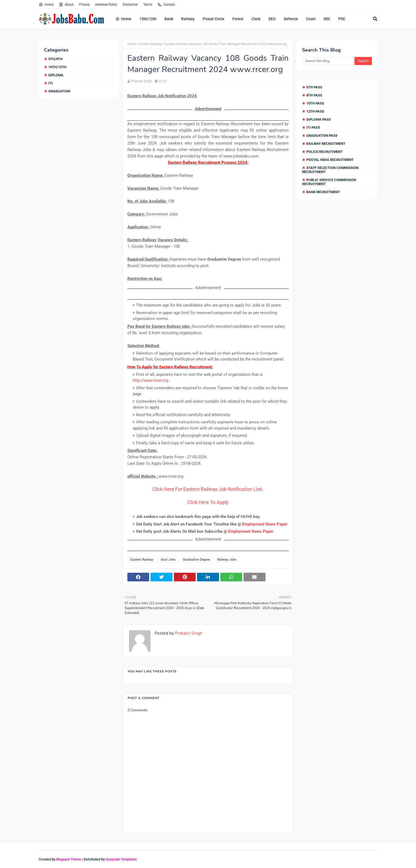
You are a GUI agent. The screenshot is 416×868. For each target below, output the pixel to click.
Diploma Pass (319, 119)
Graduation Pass (322, 136)
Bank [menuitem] (169, 19)
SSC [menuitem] (327, 19)
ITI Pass (313, 127)
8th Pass (314, 95)
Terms (148, 5)
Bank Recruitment (323, 192)
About (66, 5)
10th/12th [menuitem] (148, 19)
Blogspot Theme (69, 859)
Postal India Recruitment (330, 160)
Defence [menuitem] (291, 19)
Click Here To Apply (208, 502)
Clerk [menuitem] (256, 19)
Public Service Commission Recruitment (329, 182)
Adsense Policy (106, 5)
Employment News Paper (265, 524)
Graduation (59, 91)
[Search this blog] (328, 61)
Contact (166, 5)
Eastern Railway (150, 44)
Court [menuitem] (311, 19)
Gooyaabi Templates (121, 859)
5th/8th (55, 59)
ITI (51, 83)
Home (46, 5)
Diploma (56, 75)
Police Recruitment (324, 152)
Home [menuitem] (123, 19)
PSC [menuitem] (342, 19)
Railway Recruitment (326, 144)
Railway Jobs (227, 560)
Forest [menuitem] (238, 19)
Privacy (84, 5)
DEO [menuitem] (272, 19)
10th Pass (315, 103)
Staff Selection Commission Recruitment (330, 170)
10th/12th (57, 67)
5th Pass (314, 87)
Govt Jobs (168, 560)
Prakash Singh (141, 81)
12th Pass (315, 111)
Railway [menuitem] (188, 19)
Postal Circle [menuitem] (214, 19)
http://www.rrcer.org (150, 380)
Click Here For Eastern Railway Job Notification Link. (208, 489)
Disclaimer (130, 5)
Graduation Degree (196, 560)
